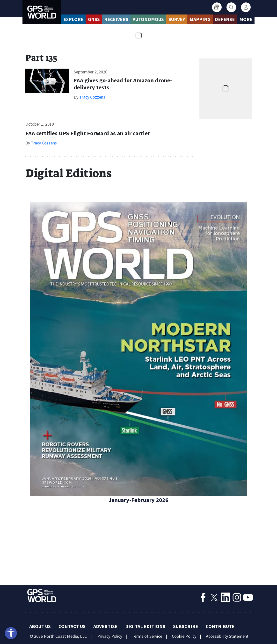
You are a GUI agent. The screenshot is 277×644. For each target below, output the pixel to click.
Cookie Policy (184, 636)
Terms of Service (147, 636)
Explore (73, 19)
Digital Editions (145, 626)
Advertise (105, 626)
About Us (40, 626)
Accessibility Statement (227, 636)
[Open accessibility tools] (11, 633)
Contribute (220, 626)
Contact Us (72, 626)
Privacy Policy (110, 636)
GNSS (94, 19)
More (246, 19)
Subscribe (186, 626)
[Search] (231, 7)
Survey (177, 19)
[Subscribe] (217, 7)
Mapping (200, 19)
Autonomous (148, 19)
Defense (225, 19)
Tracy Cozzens (92, 97)
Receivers (116, 19)
